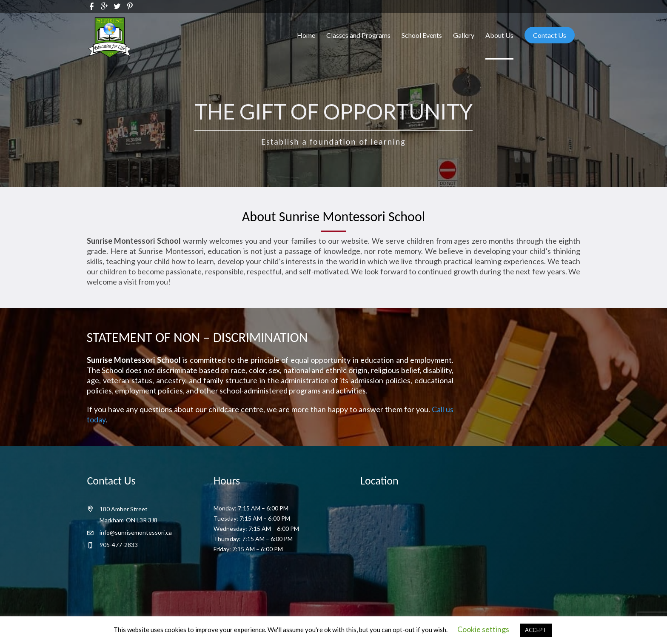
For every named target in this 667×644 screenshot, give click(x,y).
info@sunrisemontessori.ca (136, 532)
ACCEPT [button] (536, 630)
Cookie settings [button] (483, 629)
